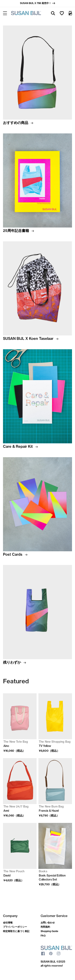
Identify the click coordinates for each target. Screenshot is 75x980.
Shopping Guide (49, 931)
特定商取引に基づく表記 (16, 931)
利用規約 (45, 927)
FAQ (43, 936)
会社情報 (8, 923)
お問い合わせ (48, 923)
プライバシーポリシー (15, 927)
